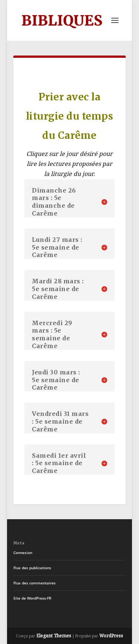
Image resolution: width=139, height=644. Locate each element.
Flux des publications (32, 568)
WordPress (111, 636)
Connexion (23, 553)
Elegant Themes (54, 636)
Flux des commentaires (34, 583)
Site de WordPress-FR (32, 598)
